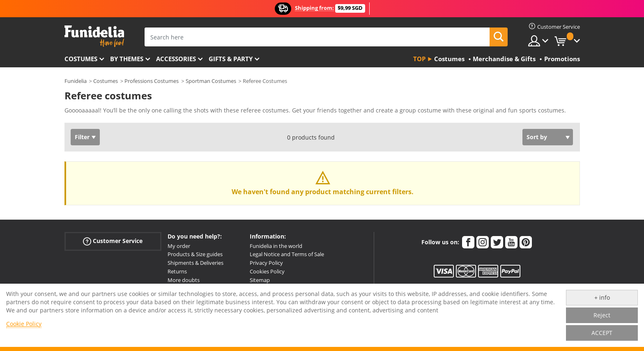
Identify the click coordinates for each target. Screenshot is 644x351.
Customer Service (113, 241)
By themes (127, 59)
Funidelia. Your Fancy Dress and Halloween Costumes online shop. (94, 36)
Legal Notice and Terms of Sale (287, 254)
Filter (82, 137)
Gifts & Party (231, 59)
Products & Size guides (195, 254)
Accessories (176, 59)
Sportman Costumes (211, 81)
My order (179, 246)
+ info (602, 297)
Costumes (81, 59)
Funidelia (76, 81)
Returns (177, 271)
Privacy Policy (266, 263)
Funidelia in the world (276, 246)
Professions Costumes (152, 81)
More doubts (184, 280)
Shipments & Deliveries (195, 263)
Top (419, 59)
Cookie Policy (24, 324)
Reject (602, 315)
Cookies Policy (267, 271)
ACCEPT (602, 333)
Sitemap (260, 280)
